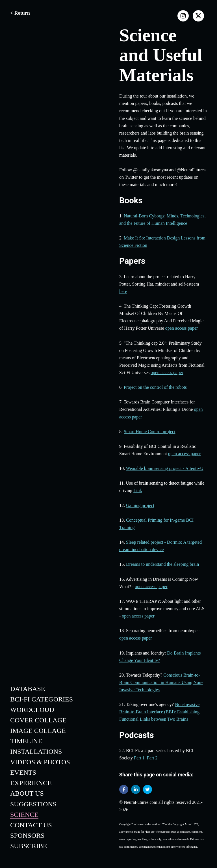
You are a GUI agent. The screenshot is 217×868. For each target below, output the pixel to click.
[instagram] (183, 16)
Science (24, 815)
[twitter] (147, 790)
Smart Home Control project (150, 432)
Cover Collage (38, 720)
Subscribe (29, 846)
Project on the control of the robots (155, 387)
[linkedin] (136, 790)
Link (138, 490)
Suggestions (33, 804)
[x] (198, 16)
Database (28, 689)
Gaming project (140, 505)
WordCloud (32, 710)
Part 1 (139, 758)
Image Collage (38, 731)
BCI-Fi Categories (42, 699)
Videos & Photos (40, 762)
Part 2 (152, 758)
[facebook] (124, 790)
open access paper (182, 328)
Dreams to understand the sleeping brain (162, 564)
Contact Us (31, 825)
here (123, 291)
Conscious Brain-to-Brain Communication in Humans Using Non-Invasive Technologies (161, 682)
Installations (36, 752)
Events (23, 772)
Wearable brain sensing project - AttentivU (165, 468)
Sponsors (27, 835)
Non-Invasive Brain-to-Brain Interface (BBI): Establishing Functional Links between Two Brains (159, 712)
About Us (27, 793)
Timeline (26, 741)
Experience (31, 783)
